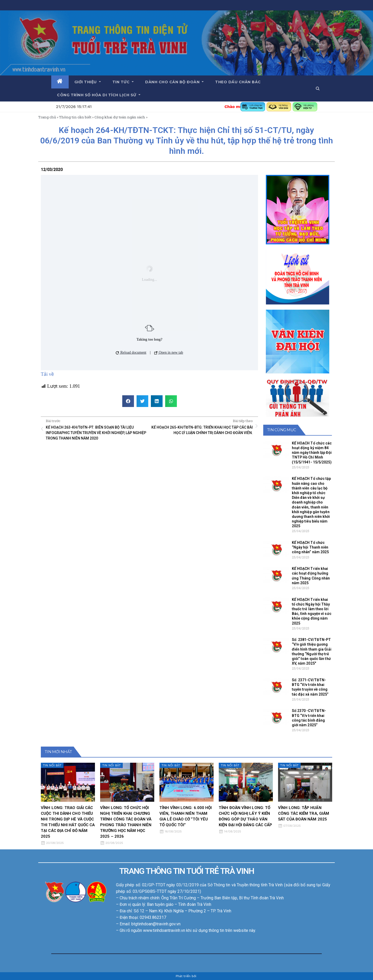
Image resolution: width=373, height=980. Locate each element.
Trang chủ (47, 117)
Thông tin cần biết (75, 117)
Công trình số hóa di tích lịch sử (99, 95)
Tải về (47, 374)
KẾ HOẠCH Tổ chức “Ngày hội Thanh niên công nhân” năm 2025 (310, 547)
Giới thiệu (88, 82)
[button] (318, 88)
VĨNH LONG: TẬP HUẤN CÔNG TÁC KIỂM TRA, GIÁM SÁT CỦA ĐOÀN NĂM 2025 (304, 813)
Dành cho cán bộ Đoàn (174, 82)
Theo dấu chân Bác (238, 82)
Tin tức (123, 82)
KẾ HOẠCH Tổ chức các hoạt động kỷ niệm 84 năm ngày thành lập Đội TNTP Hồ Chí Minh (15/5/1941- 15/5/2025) (312, 453)
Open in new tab (169, 352)
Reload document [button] (131, 352)
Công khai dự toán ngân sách (120, 117)
